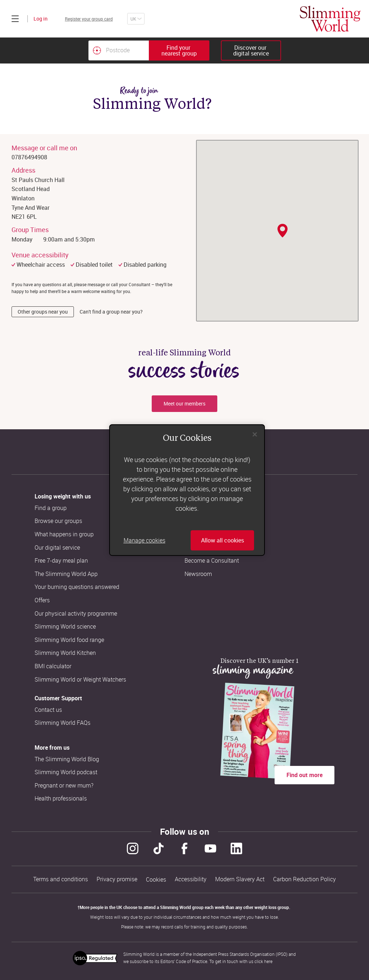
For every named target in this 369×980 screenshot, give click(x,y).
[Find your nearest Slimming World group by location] (97, 50)
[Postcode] (119, 50)
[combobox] (149, 50)
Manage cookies (145, 540)
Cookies (156, 880)
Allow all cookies (223, 540)
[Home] (330, 19)
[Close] (255, 434)
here (268, 961)
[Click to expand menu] (15, 19)
